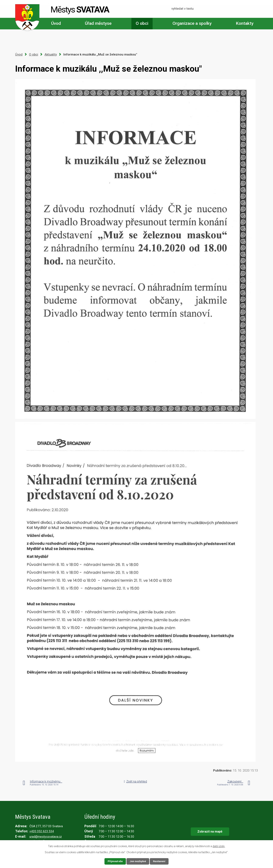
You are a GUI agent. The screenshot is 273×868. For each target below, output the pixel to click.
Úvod (56, 23)
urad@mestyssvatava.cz (46, 837)
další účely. (219, 846)
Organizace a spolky (192, 23)
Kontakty (245, 23)
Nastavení (160, 861)
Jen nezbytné (138, 861)
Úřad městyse (98, 23)
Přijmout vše (115, 861)
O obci (142, 23)
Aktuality (51, 54)
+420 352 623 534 (42, 831)
